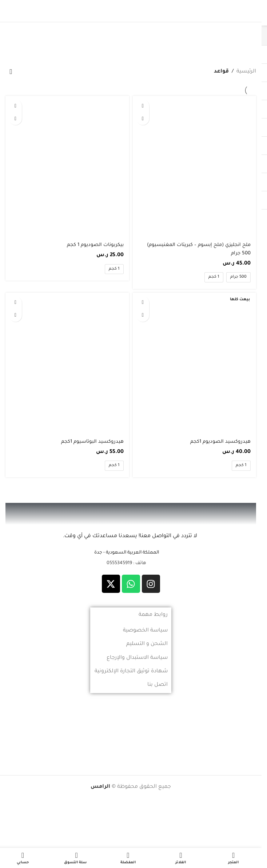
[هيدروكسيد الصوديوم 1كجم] (195, 363)
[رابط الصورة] (131, 515)
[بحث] (13, 11)
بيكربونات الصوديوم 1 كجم (93, 245)
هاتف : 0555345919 (126, 563)
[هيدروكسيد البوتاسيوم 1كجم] (67, 363)
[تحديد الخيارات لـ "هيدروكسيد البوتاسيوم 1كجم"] (15, 303)
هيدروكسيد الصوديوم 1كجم (218, 442)
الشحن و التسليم (147, 644)
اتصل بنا (158, 685)
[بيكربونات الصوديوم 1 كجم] (67, 167)
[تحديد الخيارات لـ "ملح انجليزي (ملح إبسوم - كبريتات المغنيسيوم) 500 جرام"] (143, 106)
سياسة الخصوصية (145, 631)
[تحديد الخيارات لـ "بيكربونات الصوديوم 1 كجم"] (15, 106)
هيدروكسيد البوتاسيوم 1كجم (90, 442)
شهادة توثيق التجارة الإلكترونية (131, 672)
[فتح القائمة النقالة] (248, 11)
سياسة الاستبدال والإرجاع (137, 658)
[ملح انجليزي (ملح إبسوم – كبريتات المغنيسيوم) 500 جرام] (195, 167)
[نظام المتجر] (11, 72)
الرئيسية (246, 72)
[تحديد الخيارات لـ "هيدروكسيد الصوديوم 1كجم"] (143, 303)
